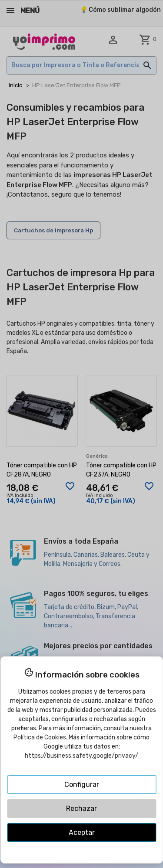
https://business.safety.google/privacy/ (81, 756)
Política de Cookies (40, 737)
